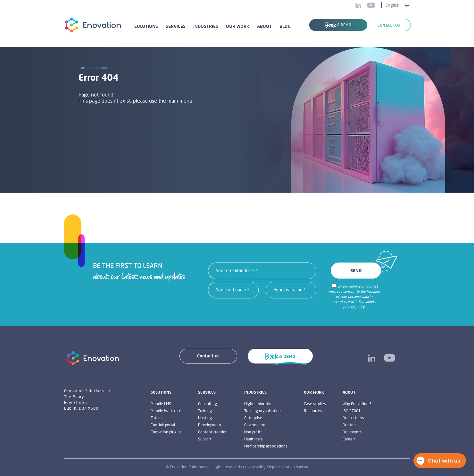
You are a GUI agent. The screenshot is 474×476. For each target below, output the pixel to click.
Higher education (259, 404)
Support (205, 439)
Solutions (146, 27)
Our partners (353, 418)
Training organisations (263, 411)
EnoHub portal (163, 425)
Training (205, 411)
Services (176, 27)
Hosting (205, 418)
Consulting (208, 404)
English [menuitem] (392, 5)
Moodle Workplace (166, 411)
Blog (285, 27)
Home (83, 68)
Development (210, 425)
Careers (349, 439)
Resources (313, 411)
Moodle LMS (161, 404)
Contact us (389, 26)
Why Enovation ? (357, 404)
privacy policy (254, 467)
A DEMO (338, 25)
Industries (206, 27)
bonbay (302, 467)
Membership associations (266, 447)
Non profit (253, 432)
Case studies (315, 404)
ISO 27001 (352, 411)
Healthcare (254, 439)
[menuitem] (395, 5)
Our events (352, 432)
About (264, 27)
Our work (238, 27)
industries (255, 393)
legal (273, 467)
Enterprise (253, 418)
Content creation (213, 432)
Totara (156, 418)
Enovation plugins (166, 432)
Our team (351, 425)
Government (255, 425)
